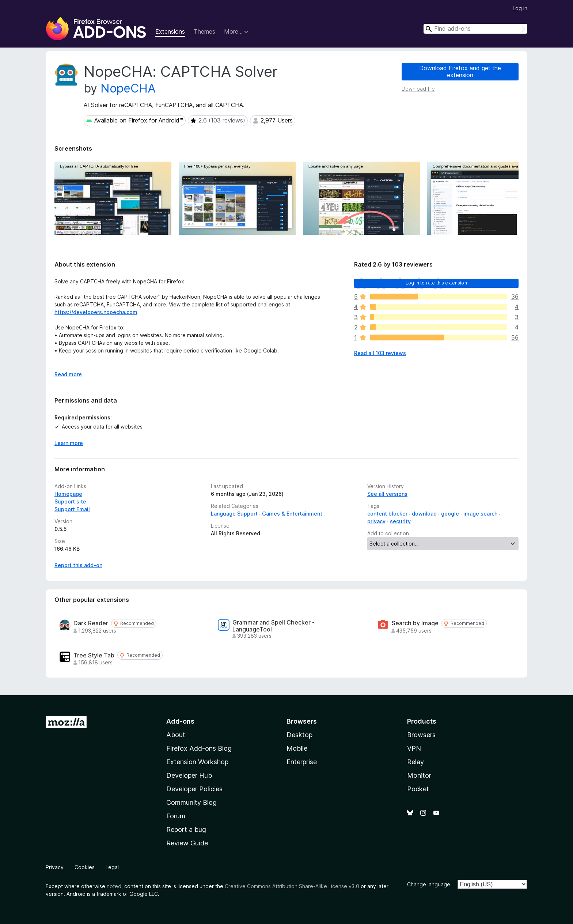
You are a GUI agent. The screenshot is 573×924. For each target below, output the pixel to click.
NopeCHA (128, 88)
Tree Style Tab (94, 655)
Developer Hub (189, 775)
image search (480, 514)
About (176, 735)
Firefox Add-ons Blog (199, 748)
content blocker (387, 514)
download (424, 514)
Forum (176, 816)
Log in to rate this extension (436, 283)
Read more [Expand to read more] (68, 374)
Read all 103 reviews (380, 353)
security (400, 521)
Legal (112, 867)
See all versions (387, 494)
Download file (418, 89)
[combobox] (475, 29)
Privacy (55, 867)
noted (114, 886)
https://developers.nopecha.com (96, 312)
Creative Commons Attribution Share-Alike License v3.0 (292, 886)
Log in (520, 8)
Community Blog (191, 802)
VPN (414, 748)
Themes (204, 31)
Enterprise (302, 762)
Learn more (69, 443)
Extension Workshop (197, 762)
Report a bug (186, 829)
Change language (429, 884)
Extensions (170, 31)
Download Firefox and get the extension (460, 71)
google (450, 514)
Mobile (297, 748)
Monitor (419, 775)
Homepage (68, 494)
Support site (70, 501)
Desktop (299, 735)
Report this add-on (78, 565)
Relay (415, 762)
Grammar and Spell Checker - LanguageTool (274, 626)
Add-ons (180, 721)
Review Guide (187, 843)
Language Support (234, 514)
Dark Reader (91, 623)
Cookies (85, 867)
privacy (376, 521)
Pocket (418, 789)
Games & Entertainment (292, 514)
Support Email (72, 509)
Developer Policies (194, 789)
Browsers (421, 735)
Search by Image (415, 623)
